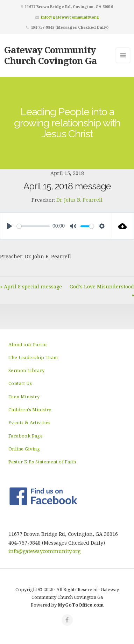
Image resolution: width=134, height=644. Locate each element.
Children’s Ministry (30, 409)
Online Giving (24, 449)
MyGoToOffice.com (81, 605)
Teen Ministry (24, 397)
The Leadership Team (33, 357)
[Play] (9, 226)
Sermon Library (27, 370)
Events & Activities (30, 422)
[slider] (33, 226)
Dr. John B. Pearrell (79, 200)
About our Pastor (28, 344)
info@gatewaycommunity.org (70, 17)
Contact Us (20, 383)
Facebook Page (26, 436)
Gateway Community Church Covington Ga (51, 55)
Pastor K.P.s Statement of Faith (42, 462)
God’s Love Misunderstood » (102, 291)
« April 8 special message (31, 286)
